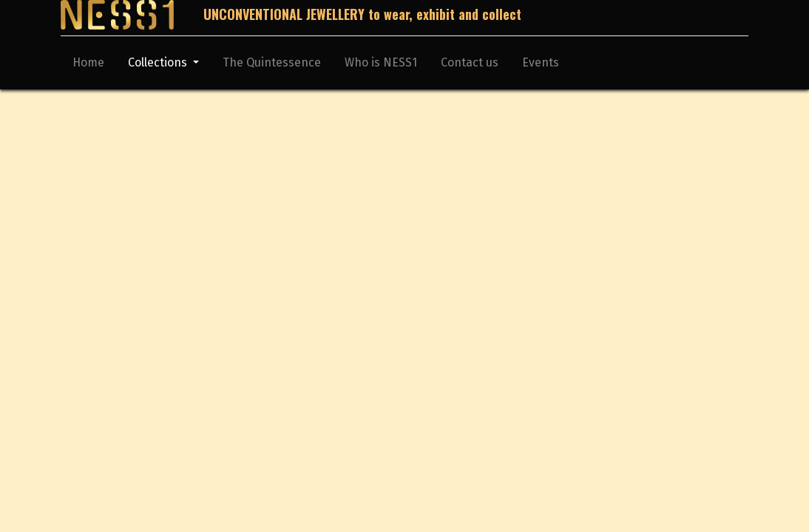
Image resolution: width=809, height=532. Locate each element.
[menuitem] (88, 66)
